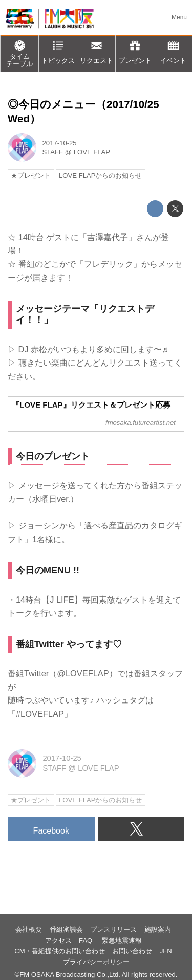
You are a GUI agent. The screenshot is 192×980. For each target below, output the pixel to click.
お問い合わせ (132, 951)
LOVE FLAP (92, 152)
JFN (166, 951)
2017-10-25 (60, 143)
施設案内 (158, 930)
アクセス (58, 940)
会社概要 (29, 930)
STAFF (53, 152)
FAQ (87, 940)
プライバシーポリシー (96, 962)
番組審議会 (66, 930)
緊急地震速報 (122, 940)
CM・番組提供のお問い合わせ (59, 951)
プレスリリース (113, 930)
